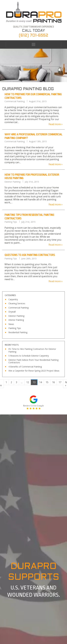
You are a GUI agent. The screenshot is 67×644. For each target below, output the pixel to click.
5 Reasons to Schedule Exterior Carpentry (29, 356)
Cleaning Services (17, 304)
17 (60, 382)
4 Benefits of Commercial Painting (25, 367)
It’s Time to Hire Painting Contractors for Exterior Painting (32, 350)
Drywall (12, 312)
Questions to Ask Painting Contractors (30, 255)
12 (28, 382)
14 (41, 382)
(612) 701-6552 (33, 35)
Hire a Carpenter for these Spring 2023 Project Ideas (34, 371)
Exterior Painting (12, 182)
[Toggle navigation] (33, 44)
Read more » (56, 124)
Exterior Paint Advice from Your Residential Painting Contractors (33, 361)
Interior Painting (16, 320)
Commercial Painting (15, 101)
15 (47, 382)
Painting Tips (11, 222)
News (11, 324)
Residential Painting (18, 332)
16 (53, 382)
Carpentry (13, 299)
